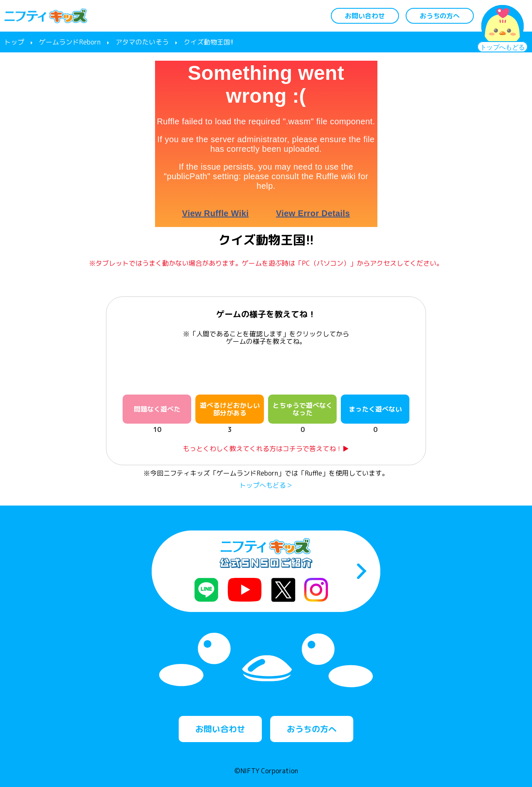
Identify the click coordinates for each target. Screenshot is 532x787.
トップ (14, 42)
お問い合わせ (365, 16)
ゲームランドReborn (70, 42)
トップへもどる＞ (266, 485)
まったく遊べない (375, 409)
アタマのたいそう (142, 42)
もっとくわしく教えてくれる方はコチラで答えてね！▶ (266, 449)
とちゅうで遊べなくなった (303, 409)
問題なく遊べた (157, 409)
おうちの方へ (440, 16)
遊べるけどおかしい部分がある (230, 409)
